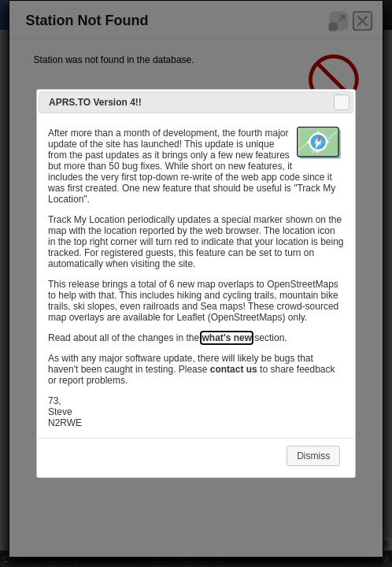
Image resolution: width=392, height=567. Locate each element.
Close (341, 102)
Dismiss (313, 456)
